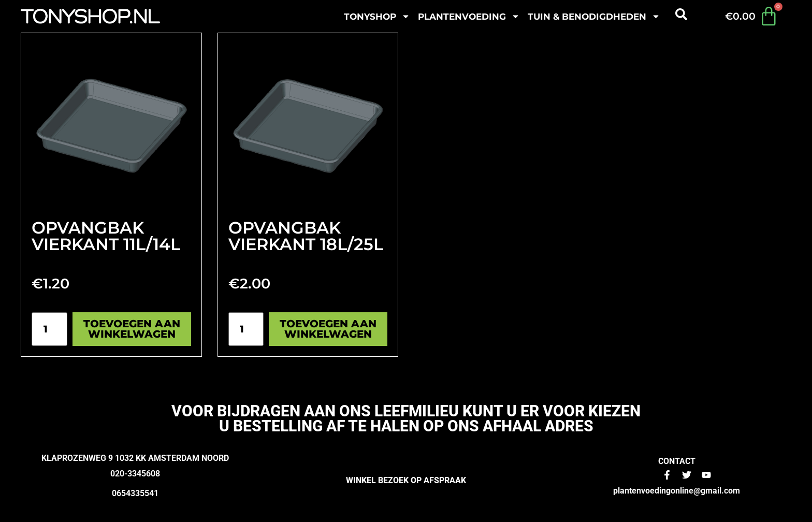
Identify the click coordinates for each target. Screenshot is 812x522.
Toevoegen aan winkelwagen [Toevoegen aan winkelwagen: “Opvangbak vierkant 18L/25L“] (328, 329)
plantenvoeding (469, 16)
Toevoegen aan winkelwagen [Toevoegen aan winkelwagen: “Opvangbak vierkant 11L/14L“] (132, 329)
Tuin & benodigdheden (594, 16)
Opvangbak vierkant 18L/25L (306, 236)
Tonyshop (377, 16)
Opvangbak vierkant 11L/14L (106, 236)
